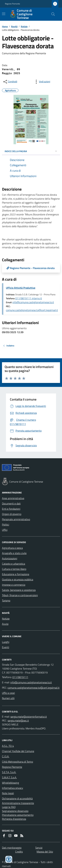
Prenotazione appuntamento (18, 815)
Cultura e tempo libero (14, 569)
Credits (19, 852)
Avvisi (5, 624)
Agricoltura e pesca (12, 548)
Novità (14, 26)
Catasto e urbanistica (14, 564)
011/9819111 (20, 677)
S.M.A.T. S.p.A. (9, 777)
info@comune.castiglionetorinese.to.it (33, 302)
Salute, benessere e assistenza (19, 590)
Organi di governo (12, 514)
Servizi (39, 848)
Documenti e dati (11, 503)
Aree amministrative (13, 498)
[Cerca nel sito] (52, 14)
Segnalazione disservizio (15, 811)
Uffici (5, 530)
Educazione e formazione (16, 574)
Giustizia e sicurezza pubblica (18, 579)
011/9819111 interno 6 (29, 298)
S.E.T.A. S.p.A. (9, 772)
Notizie (24, 26)
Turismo (6, 600)
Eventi (6, 647)
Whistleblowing (10, 783)
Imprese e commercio (14, 585)
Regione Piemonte (12, 4)
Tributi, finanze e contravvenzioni (20, 595)
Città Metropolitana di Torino (17, 762)
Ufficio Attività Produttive (21, 288)
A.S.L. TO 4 (8, 746)
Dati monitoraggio (12, 848)
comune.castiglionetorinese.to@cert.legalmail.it (32, 310)
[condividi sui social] (10, 82)
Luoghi (6, 642)
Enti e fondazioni (11, 509)
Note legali (8, 793)
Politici (6, 525)
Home (5, 26)
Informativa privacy (13, 788)
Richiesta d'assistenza (14, 819)
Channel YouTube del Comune (18, 751)
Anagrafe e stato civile (14, 553)
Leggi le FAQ (9, 807)
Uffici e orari (8, 693)
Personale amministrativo (16, 519)
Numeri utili (8, 698)
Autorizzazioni (10, 558)
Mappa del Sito (45, 852)
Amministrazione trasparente (18, 803)
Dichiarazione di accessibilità (17, 798)
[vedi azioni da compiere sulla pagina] (42, 82)
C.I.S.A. (6, 756)
